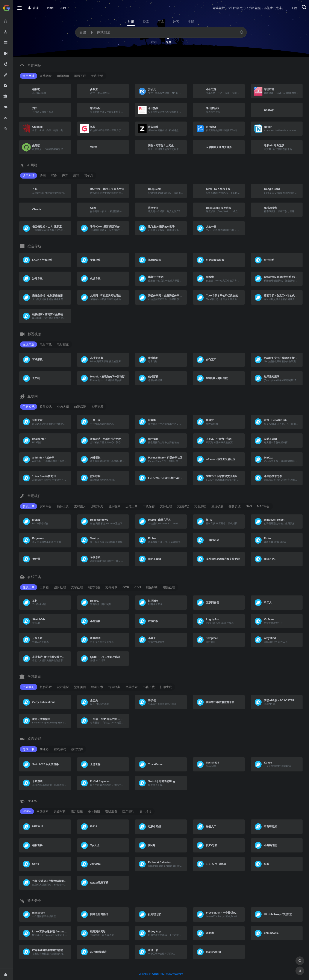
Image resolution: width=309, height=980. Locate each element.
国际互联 (80, 76)
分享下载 (29, 749)
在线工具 (29, 587)
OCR (126, 587)
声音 (65, 176)
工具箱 (44, 587)
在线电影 (29, 344)
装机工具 (29, 506)
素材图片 (80, 506)
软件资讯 (46, 407)
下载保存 (149, 506)
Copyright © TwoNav (149, 974)
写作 (54, 176)
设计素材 (63, 687)
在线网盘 (46, 76)
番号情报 (94, 811)
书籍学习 (29, 687)
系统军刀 (97, 506)
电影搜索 (63, 344)
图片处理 (60, 587)
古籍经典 (114, 687)
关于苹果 (97, 407)
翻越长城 (235, 506)
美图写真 (60, 811)
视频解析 (152, 587)
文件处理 (166, 506)
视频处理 (169, 587)
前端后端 (80, 407)
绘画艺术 (97, 687)
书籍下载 (149, 687)
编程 (76, 176)
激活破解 (217, 506)
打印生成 (166, 687)
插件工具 (63, 506)
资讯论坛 (145, 811)
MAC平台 (263, 506)
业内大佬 (63, 407)
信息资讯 (29, 407)
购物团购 (63, 76)
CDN (138, 587)
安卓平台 (46, 506)
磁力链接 (77, 811)
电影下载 (46, 344)
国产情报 (128, 811)
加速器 (44, 749)
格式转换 (94, 587)
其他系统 (200, 506)
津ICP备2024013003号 (172, 974)
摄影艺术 (46, 687)
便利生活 (97, 76)
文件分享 (111, 587)
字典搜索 (132, 687)
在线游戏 (60, 749)
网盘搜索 (42, 811)
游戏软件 (77, 749)
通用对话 (29, 176)
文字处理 (77, 587)
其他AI (89, 176)
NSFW (27, 811)
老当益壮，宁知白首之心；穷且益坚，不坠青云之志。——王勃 (255, 8)
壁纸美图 (80, 687)
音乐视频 (114, 506)
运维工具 (132, 506)
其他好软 (183, 506)
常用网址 (29, 76)
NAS (249, 506)
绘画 (43, 176)
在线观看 (111, 811)
